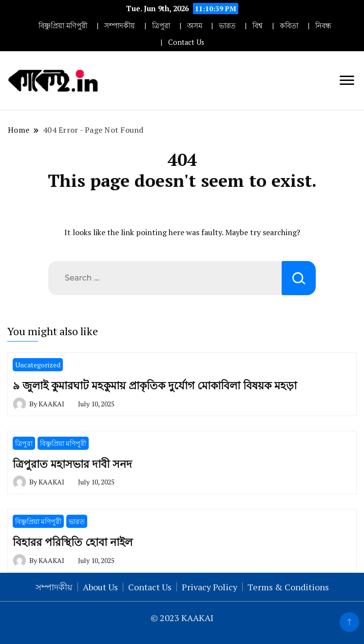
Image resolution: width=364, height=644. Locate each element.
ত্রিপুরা (161, 26)
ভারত (227, 26)
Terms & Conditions (288, 587)
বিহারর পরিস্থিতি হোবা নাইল (73, 542)
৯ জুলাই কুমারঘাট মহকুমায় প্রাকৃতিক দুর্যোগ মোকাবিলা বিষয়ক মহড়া (155, 385)
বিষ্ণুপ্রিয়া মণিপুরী (63, 26)
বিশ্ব (258, 26)
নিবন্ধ (323, 26)
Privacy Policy (210, 587)
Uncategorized (38, 365)
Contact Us (186, 42)
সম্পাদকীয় (120, 26)
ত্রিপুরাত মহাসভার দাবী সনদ (72, 464)
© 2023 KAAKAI (182, 618)
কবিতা (289, 26)
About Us (100, 587)
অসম (195, 26)
